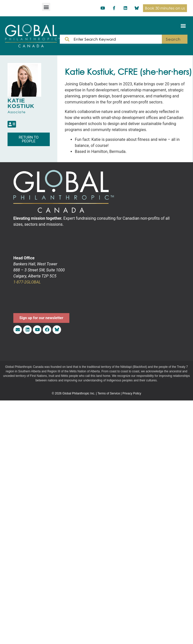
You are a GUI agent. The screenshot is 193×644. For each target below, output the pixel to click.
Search (173, 39)
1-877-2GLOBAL (27, 282)
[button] (46, 7)
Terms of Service (109, 393)
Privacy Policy (132, 393)
